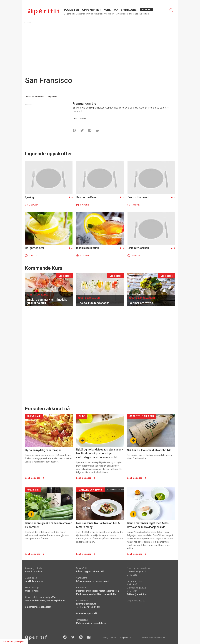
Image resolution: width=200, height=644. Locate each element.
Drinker (90, 14)
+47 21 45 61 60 (92, 607)
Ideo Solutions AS (157, 638)
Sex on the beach (138, 197)
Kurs (107, 10)
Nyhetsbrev (109, 14)
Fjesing (29, 197)
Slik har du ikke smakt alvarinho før (149, 450)
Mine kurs (134, 14)
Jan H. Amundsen (34, 581)
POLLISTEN (72, 10)
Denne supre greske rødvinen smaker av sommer (48, 525)
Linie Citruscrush (138, 248)
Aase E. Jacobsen (34, 571)
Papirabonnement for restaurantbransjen (97, 591)
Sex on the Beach (87, 197)
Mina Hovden (32, 591)
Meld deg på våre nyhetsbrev (91, 623)
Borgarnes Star (35, 248)
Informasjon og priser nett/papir (93, 581)
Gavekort (98, 14)
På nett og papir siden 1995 (90, 571)
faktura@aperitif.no (137, 594)
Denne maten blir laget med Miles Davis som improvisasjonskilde (148, 525)
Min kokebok (122, 14)
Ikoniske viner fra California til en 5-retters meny (98, 525)
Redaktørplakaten (56, 600)
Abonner (146, 10)
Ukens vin (80, 14)
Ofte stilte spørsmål (86, 613)
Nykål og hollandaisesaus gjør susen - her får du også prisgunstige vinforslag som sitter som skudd (100, 453)
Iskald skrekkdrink (87, 248)
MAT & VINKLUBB (125, 10)
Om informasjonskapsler (38, 607)
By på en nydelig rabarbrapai (43, 450)
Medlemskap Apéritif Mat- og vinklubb (96, 594)
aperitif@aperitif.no (86, 604)
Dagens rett (69, 14)
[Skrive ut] (98, 130)
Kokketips (144, 14)
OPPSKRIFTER (91, 10)
